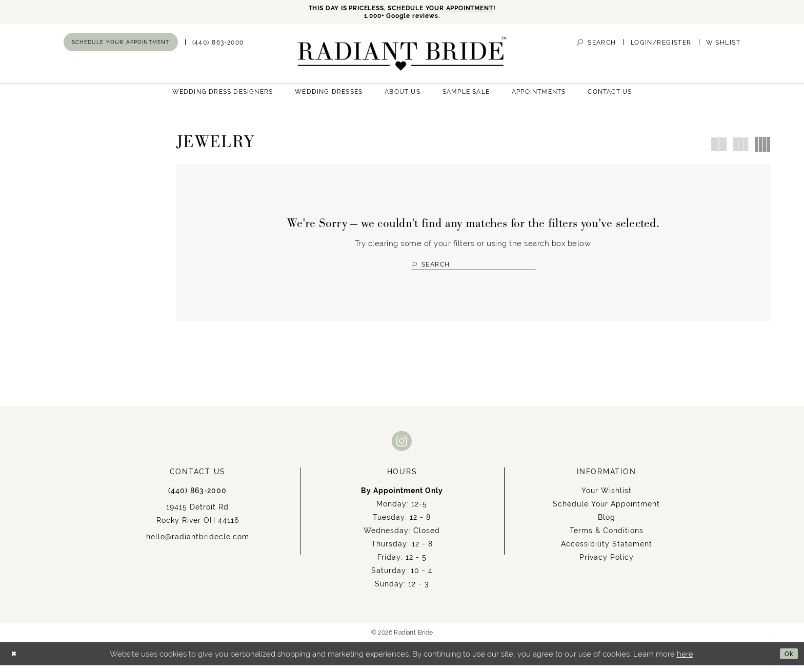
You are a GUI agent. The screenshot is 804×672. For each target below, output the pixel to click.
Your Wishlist (607, 497)
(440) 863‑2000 (197, 497)
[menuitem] (121, 46)
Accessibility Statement (607, 551)
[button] (661, 46)
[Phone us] (218, 46)
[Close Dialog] (16, 660)
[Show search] (596, 46)
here (685, 660)
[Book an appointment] (121, 46)
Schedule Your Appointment (606, 511)
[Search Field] (474, 268)
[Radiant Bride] (402, 57)
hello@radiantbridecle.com (198, 543)
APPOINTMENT (487, 9)
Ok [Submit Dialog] (787, 660)
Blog (607, 524)
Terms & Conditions (607, 537)
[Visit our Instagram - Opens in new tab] (402, 447)
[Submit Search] (416, 268)
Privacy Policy (607, 564)
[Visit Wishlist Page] (723, 46)
